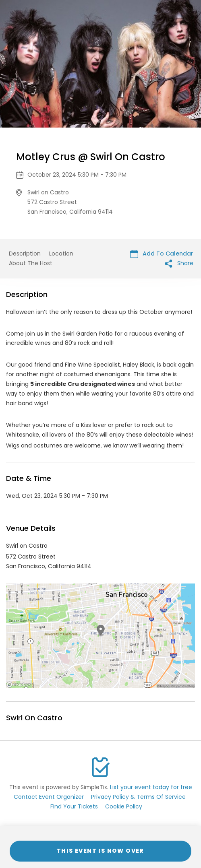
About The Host (31, 263)
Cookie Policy (124, 806)
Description (25, 254)
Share (179, 263)
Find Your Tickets (74, 806)
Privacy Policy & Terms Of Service (138, 797)
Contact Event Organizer (49, 797)
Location (61, 254)
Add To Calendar (162, 254)
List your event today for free (151, 787)
